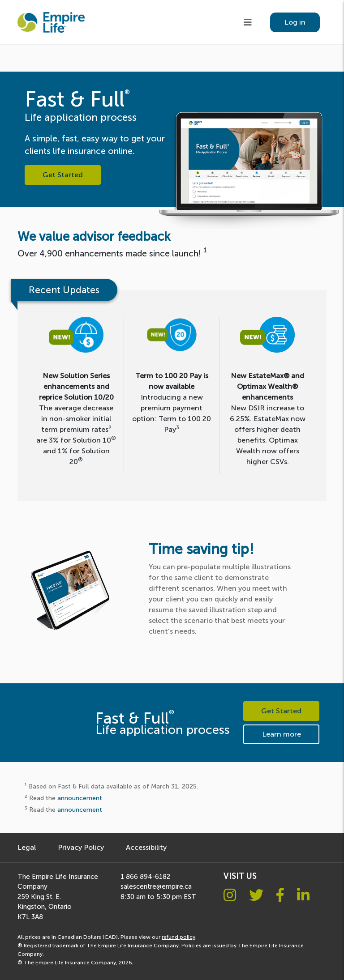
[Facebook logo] (280, 895)
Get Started (63, 175)
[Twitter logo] (256, 895)
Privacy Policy (81, 847)
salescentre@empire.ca (156, 886)
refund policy (178, 937)
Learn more (282, 734)
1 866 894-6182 (145, 877)
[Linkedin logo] (303, 895)
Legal (27, 847)
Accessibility (146, 847)
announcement (80, 798)
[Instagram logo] (230, 895)
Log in (295, 22)
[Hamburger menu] (248, 22)
